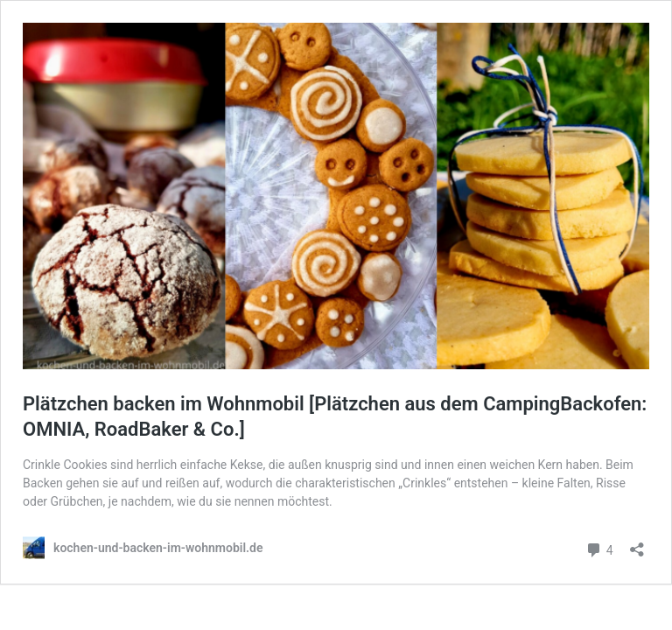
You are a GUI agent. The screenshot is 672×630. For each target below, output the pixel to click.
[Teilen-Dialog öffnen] (637, 544)
